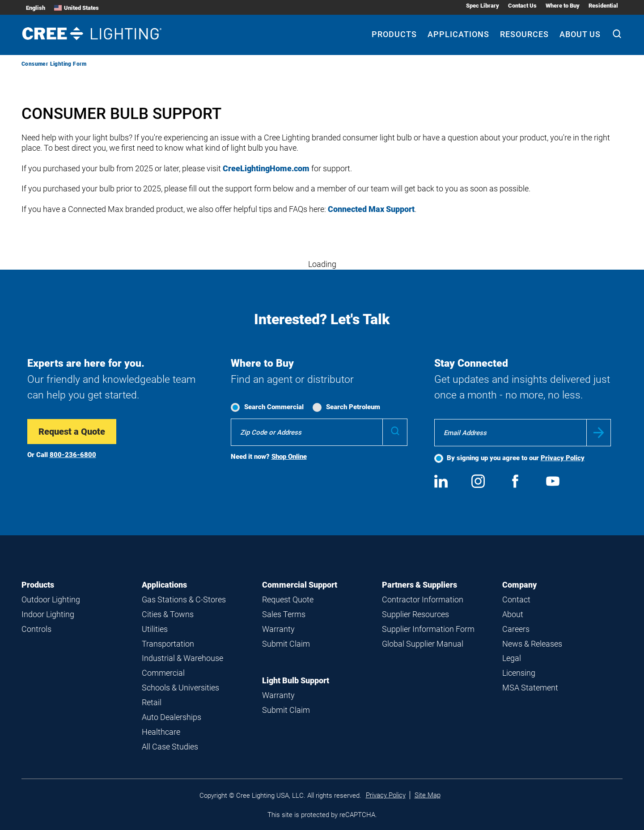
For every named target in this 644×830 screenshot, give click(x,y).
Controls (36, 629)
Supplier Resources (415, 614)
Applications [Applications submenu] (458, 34)
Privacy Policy (563, 458)
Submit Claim (286, 644)
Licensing (519, 673)
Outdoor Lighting (51, 599)
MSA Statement (530, 688)
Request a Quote (72, 432)
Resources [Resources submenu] (524, 34)
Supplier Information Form (428, 629)
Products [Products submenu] (394, 34)
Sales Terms (284, 614)
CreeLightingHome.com (266, 168)
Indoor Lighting (48, 614)
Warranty (278, 629)
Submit (599, 433)
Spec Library (483, 6)
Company (519, 585)
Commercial (163, 673)
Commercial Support (300, 585)
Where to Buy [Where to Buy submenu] (563, 6)
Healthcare (161, 732)
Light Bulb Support (296, 680)
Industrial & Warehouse (182, 658)
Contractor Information (423, 599)
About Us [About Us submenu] (580, 34)
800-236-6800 (73, 455)
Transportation (168, 644)
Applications (164, 585)
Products (38, 585)
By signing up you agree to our (516, 458)
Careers (516, 629)
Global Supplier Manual (423, 644)
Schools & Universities (180, 688)
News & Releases (532, 644)
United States (76, 8)
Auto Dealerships (172, 717)
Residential (603, 6)
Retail (152, 702)
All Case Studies (170, 747)
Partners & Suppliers (419, 585)
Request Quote (288, 599)
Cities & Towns (168, 614)
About (513, 614)
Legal (512, 658)
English (36, 8)
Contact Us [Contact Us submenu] (522, 6)
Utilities (155, 629)
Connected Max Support (371, 209)
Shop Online (289, 457)
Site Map (428, 795)
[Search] (617, 35)
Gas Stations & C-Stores (184, 599)
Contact (516, 599)
